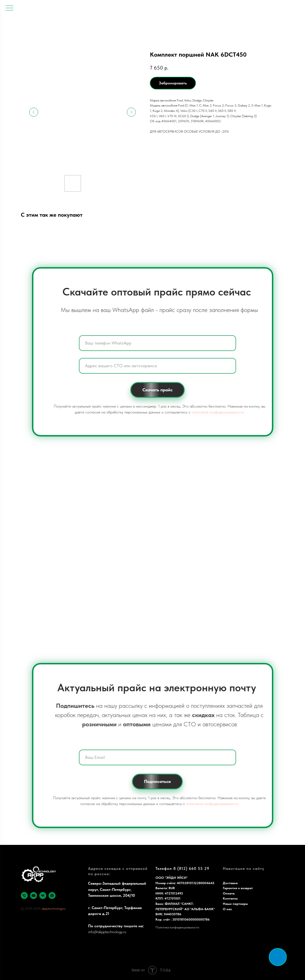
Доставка (230, 883)
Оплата (229, 893)
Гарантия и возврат (238, 888)
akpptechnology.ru (54, 909)
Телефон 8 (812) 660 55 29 (182, 868)
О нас (227, 909)
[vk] (43, 895)
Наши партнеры (235, 904)
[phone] (24, 895)
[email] (34, 895)
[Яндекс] (52, 895)
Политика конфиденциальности (177, 927)
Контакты (230, 898)
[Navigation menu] (10, 8)
